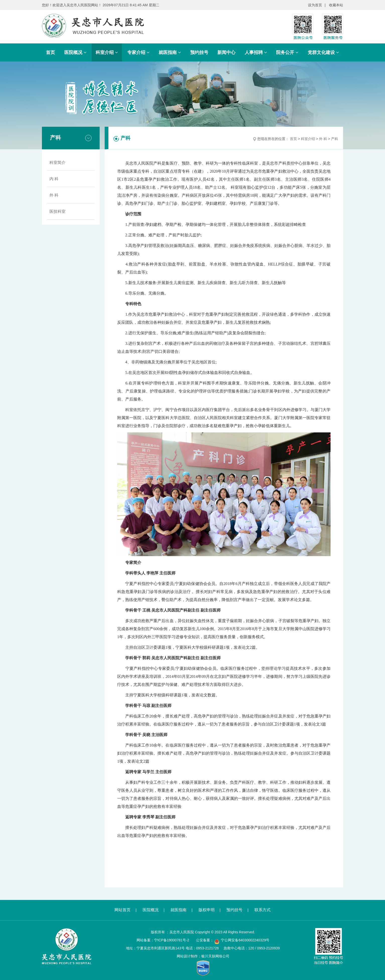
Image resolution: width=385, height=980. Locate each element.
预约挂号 (199, 52)
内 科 (54, 179)
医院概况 (75, 52)
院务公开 (287, 52)
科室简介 (57, 162)
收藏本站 (336, 5)
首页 (50, 52)
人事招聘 (256, 52)
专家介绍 (138, 52)
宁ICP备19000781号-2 (172, 940)
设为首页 (315, 5)
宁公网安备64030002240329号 (245, 940)
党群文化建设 (323, 52)
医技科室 (57, 211)
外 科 (54, 195)
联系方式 (263, 910)
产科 (335, 139)
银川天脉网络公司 (215, 956)
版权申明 (207, 910)
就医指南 (170, 52)
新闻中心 (226, 52)
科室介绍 (107, 52)
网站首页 (122, 910)
